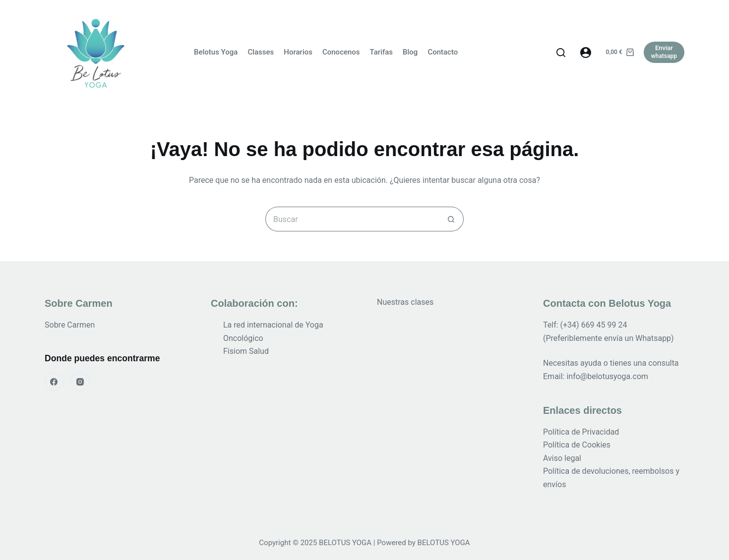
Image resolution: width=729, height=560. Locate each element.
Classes (261, 52)
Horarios (298, 52)
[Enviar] (664, 52)
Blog (410, 52)
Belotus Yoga (216, 52)
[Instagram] (80, 382)
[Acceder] (586, 53)
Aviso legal (562, 458)
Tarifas (381, 52)
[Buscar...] (352, 219)
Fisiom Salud (246, 351)
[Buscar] (561, 53)
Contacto (443, 52)
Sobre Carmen (70, 325)
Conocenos (341, 52)
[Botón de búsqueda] (451, 219)
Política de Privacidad (581, 432)
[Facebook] (54, 382)
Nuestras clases (405, 302)
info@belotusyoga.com (607, 376)
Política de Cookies (577, 445)
